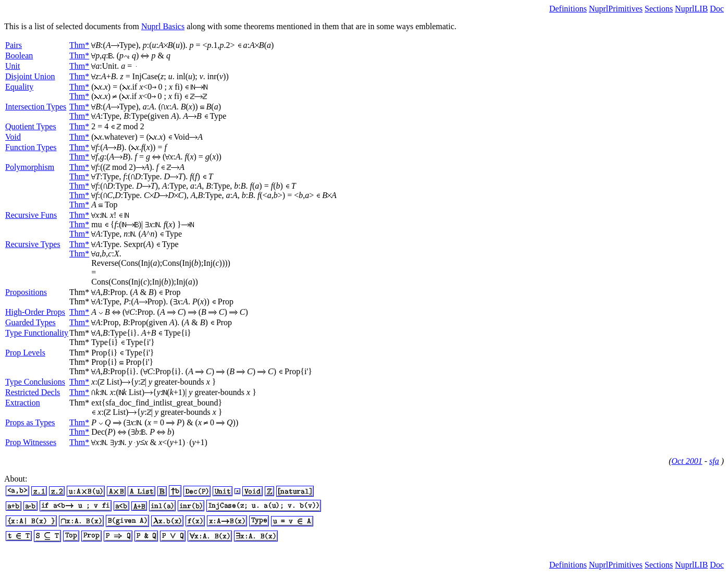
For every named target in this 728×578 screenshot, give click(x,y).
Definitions (568, 9)
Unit (13, 66)
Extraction (23, 403)
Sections (659, 9)
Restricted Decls (33, 392)
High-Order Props (35, 312)
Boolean (19, 56)
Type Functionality (37, 333)
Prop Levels (25, 353)
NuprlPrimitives (616, 9)
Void (13, 137)
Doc (717, 9)
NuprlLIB (691, 9)
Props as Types (30, 422)
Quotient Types (31, 126)
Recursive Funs (31, 215)
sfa (714, 461)
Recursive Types (33, 244)
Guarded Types (30, 322)
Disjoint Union (30, 76)
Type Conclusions (35, 382)
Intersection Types (36, 107)
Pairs (14, 45)
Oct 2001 (687, 461)
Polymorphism (30, 167)
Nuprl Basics (163, 26)
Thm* (79, 45)
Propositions (26, 292)
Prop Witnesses (31, 442)
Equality (19, 87)
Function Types (31, 147)
